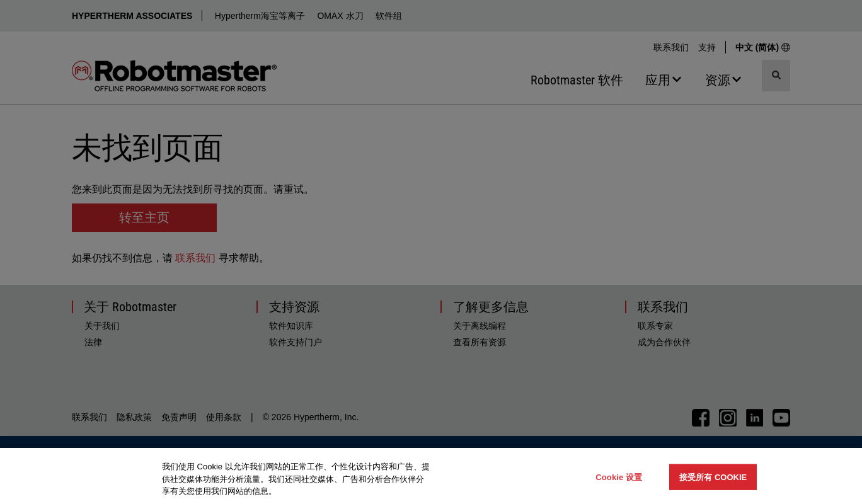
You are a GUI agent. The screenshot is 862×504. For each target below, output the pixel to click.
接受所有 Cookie (713, 477)
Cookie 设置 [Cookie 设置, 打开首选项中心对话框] (619, 477)
